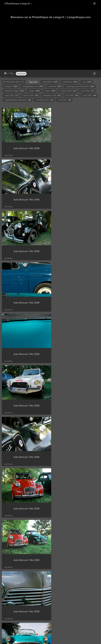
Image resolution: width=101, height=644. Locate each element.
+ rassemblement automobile (17, 100)
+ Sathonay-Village (14, 91)
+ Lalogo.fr (11, 86)
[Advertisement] (50, 41)
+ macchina (54, 86)
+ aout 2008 (89, 95)
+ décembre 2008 (51, 95)
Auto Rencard (21, 74)
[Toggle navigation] (94, 3)
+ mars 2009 (11, 95)
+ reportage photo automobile (80, 86)
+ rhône (50, 91)
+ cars (87, 82)
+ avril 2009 (87, 91)
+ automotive (70, 82)
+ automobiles (50, 82)
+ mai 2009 (71, 95)
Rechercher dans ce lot (14, 82)
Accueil (5, 73)
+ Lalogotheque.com (32, 86)
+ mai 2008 (64, 100)
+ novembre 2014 (44, 100)
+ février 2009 (30, 95)
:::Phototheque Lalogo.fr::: (18, 3)
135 (59, 613)
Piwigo (56, 623)
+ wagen (34, 91)
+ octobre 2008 (68, 91)
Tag (11, 73)
